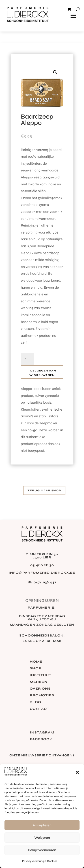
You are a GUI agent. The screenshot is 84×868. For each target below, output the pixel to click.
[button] (77, 772)
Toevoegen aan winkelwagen (42, 373)
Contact (40, 709)
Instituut (41, 675)
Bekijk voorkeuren (42, 850)
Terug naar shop (44, 490)
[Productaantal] (28, 359)
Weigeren (42, 838)
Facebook (41, 739)
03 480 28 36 (42, 565)
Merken (39, 682)
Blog (36, 702)
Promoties (42, 696)
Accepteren (42, 825)
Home (36, 662)
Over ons (40, 689)
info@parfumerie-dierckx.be (42, 573)
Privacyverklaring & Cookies (40, 861)
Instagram (42, 733)
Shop (36, 669)
